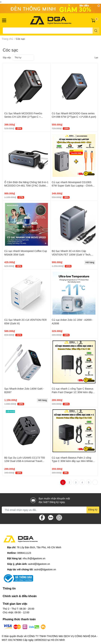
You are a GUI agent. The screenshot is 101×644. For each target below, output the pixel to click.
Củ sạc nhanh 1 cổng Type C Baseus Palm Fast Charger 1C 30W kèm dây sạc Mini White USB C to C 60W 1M (73, 392)
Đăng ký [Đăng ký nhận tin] (93, 509)
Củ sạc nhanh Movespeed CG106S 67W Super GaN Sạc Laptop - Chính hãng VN (72, 186)
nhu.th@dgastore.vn (34, 558)
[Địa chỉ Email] (50, 510)
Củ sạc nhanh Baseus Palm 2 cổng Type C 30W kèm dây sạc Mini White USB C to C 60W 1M (72, 461)
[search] (96, 31)
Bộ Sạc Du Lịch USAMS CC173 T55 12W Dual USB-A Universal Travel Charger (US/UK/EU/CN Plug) (25, 461)
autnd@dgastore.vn (39, 564)
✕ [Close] (99, 6)
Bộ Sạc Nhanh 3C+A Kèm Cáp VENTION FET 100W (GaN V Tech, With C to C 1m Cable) (72, 254)
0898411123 (24, 553)
